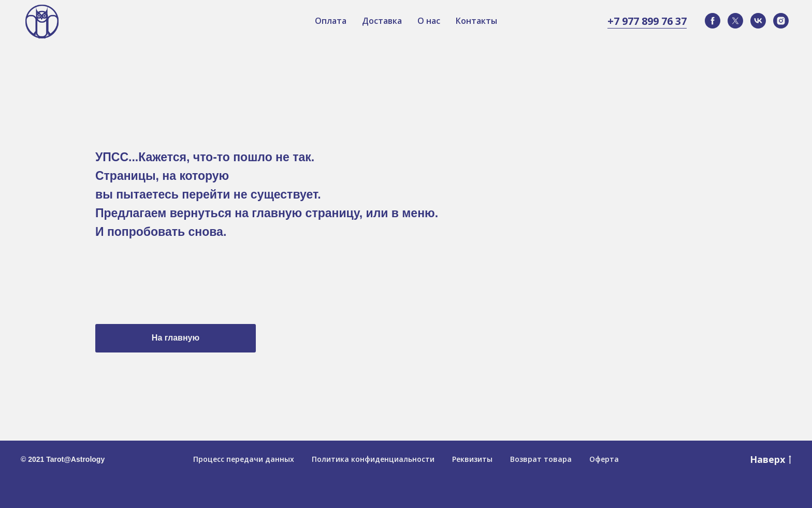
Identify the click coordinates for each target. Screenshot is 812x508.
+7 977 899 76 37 (647, 21)
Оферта (604, 459)
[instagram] (781, 21)
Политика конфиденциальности (373, 459)
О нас (429, 21)
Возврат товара (541, 459)
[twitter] (735, 21)
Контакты (476, 21)
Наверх (771, 459)
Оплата (331, 21)
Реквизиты (472, 459)
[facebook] (713, 21)
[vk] (758, 21)
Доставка (382, 21)
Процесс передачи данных (244, 459)
